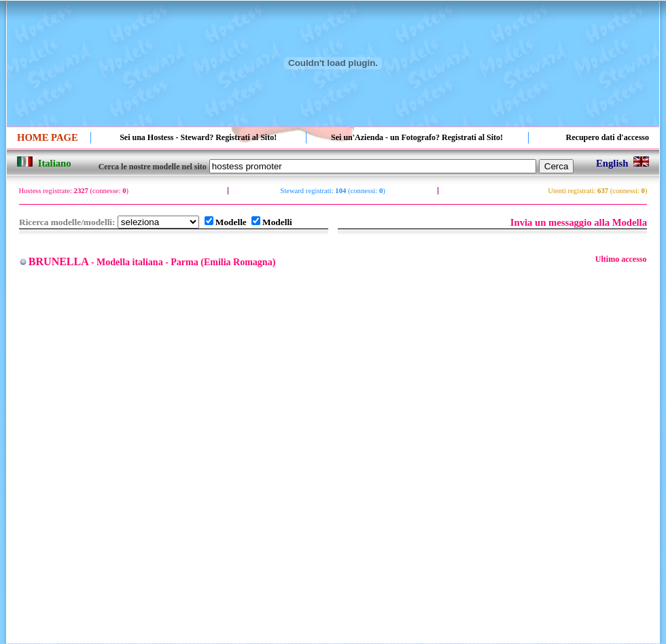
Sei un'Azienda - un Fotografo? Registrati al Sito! (417, 137)
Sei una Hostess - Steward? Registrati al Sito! (198, 137)
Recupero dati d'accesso (608, 137)
